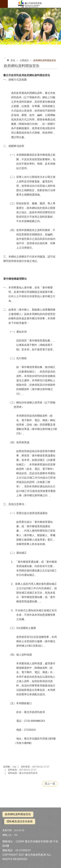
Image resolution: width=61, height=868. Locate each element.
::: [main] (4, 58)
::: (1, 809)
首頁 (13, 60)
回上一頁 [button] (50, 784)
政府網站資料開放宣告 (45, 60)
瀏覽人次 (7, 835)
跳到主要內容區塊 (2, 2)
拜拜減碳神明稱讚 (34, 4)
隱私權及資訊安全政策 (20, 821)
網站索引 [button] (4, 4)
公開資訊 (24, 60)
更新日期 (7, 830)
